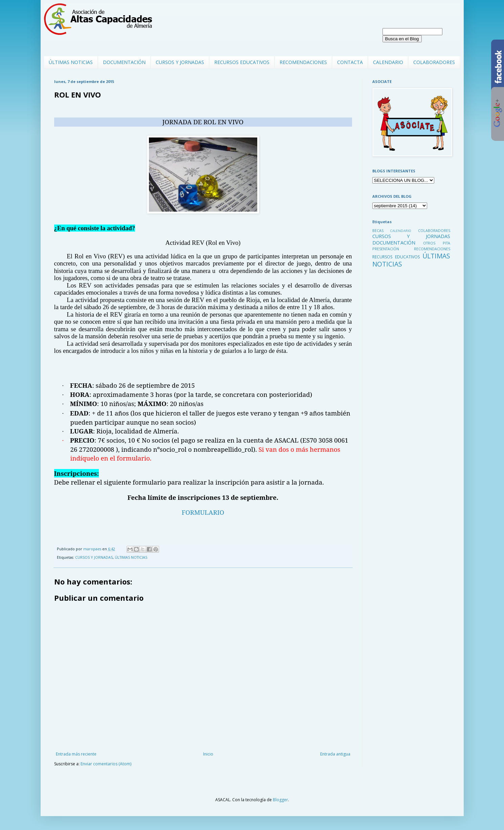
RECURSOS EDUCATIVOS (242, 62)
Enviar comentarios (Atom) (106, 764)
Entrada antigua (335, 754)
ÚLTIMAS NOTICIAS (71, 62)
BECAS (378, 230)
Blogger (280, 800)
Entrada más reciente (76, 754)
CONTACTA (350, 62)
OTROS (429, 243)
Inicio (208, 754)
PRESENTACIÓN (386, 249)
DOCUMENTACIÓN (124, 62)
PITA (446, 243)
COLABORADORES (434, 62)
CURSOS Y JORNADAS (180, 62)
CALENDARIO (388, 62)
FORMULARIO (203, 512)
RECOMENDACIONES (303, 62)
